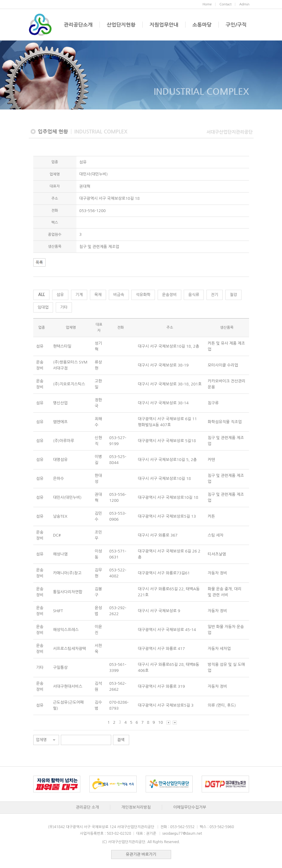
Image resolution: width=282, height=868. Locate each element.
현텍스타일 (62, 346)
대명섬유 (60, 460)
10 (161, 722)
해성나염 (60, 554)
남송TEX (60, 516)
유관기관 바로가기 (141, 854)
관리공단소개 (78, 25)
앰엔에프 (60, 422)
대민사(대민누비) (67, 497)
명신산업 (60, 403)
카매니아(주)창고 (67, 573)
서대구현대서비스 (68, 686)
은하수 (59, 479)
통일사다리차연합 (68, 592)
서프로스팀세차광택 (70, 649)
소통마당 (202, 25)
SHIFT (58, 611)
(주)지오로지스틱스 (69, 384)
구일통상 (60, 667)
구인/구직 (236, 25)
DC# (57, 535)
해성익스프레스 (66, 630)
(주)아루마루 (64, 441)
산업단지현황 (121, 25)
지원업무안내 (164, 25)
